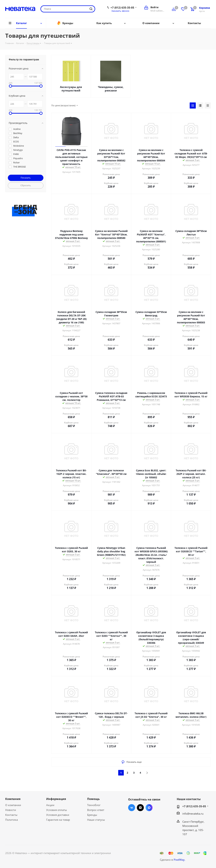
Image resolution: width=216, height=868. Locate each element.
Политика (12, 820)
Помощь (93, 799)
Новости (11, 810)
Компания (13, 799)
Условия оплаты (57, 810)
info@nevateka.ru (193, 814)
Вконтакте (132, 808)
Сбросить (26, 185)
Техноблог (94, 805)
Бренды (92, 815)
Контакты (11, 815)
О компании (13, 805)
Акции (50, 805)
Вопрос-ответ (96, 810)
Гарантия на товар (58, 820)
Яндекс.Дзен (140, 808)
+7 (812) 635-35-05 (122, 8)
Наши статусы (96, 820)
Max (149, 808)
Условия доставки (58, 815)
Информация (56, 799)
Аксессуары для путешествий (71, 89)
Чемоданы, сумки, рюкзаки (111, 89)
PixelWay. (179, 860)
